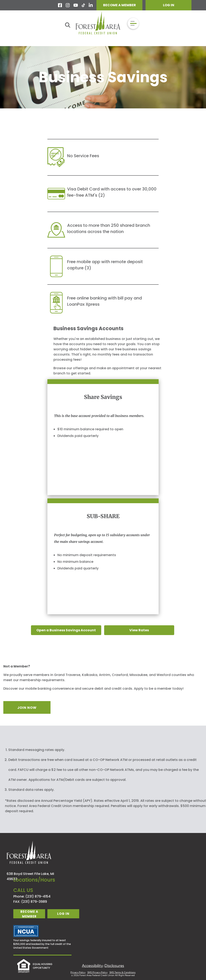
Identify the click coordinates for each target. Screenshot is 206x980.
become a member (29, 914)
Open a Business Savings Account (66, 630)
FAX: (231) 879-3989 (30, 902)
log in (63, 914)
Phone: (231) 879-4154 (32, 896)
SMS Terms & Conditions (122, 972)
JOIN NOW (27, 708)
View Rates (139, 630)
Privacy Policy (78, 972)
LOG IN (169, 5)
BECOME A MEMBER (120, 5)
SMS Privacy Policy (97, 972)
